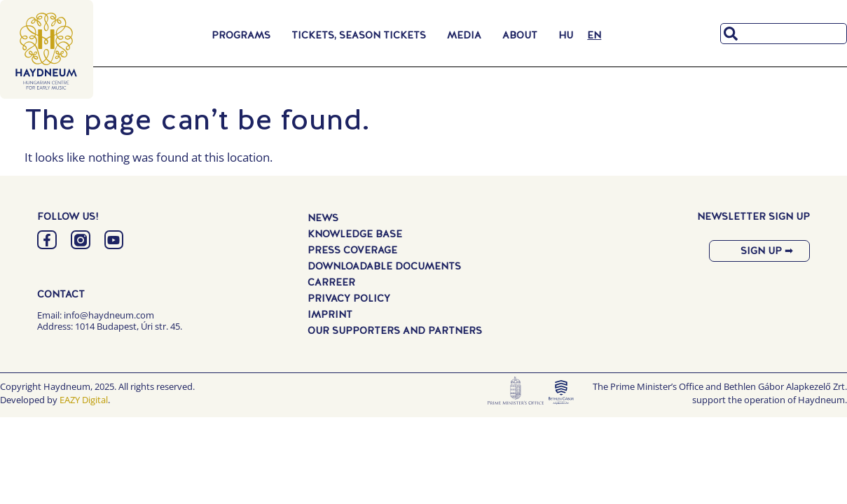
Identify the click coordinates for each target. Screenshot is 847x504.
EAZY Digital (84, 400)
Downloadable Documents (384, 266)
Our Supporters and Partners (395, 330)
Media (468, 35)
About (523, 35)
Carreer (331, 282)
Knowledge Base (355, 234)
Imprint (330, 314)
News (323, 218)
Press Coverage (352, 250)
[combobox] (784, 34)
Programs (245, 35)
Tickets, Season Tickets (362, 35)
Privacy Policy (349, 298)
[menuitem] (566, 35)
